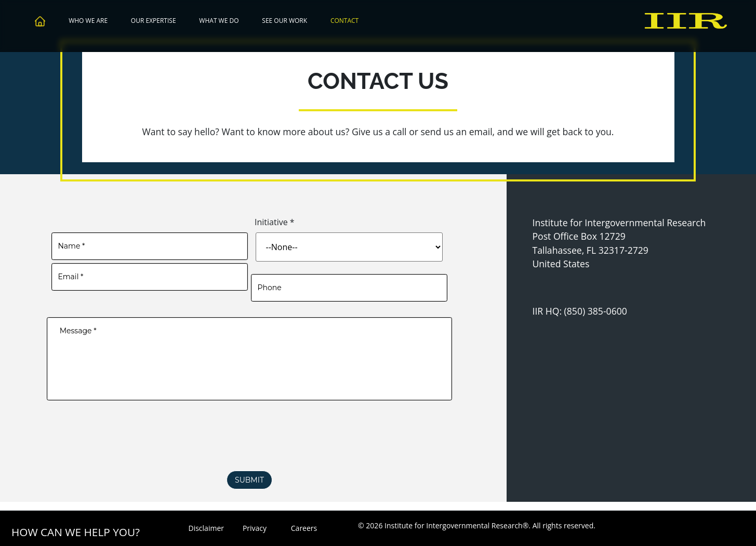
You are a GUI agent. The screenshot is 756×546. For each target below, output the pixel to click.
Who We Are (88, 21)
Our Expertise (154, 21)
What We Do (219, 21)
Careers (304, 528)
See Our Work (284, 21)
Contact (344, 21)
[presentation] (249, 447)
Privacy (255, 528)
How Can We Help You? (76, 532)
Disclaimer (205, 528)
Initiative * (275, 222)
